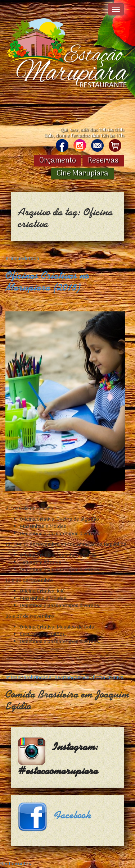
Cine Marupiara (82, 174)
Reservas (103, 161)
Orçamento (58, 161)
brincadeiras (46, 678)
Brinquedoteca (22, 259)
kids (85, 678)
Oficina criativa (106, 678)
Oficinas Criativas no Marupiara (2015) (47, 281)
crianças (70, 678)
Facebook (73, 815)
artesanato (18, 678)
